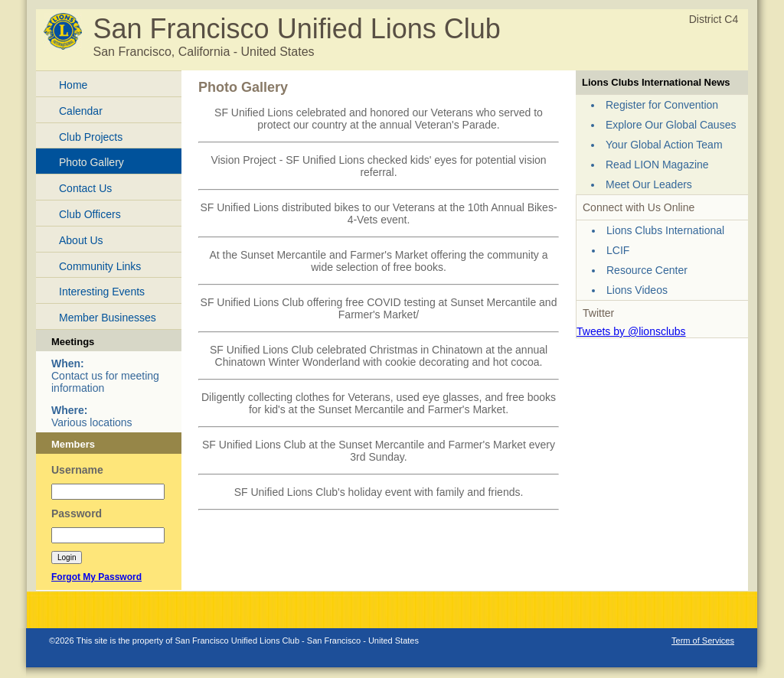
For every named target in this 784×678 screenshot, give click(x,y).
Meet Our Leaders (649, 184)
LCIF (618, 250)
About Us (81, 240)
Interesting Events (102, 292)
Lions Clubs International (665, 230)
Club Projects (91, 137)
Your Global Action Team (664, 145)
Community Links (100, 266)
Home (73, 85)
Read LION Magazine (657, 165)
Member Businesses (108, 318)
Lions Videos (637, 290)
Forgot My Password (96, 577)
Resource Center (647, 270)
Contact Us (85, 188)
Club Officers (90, 214)
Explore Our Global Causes (671, 125)
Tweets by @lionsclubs (631, 331)
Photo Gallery (91, 162)
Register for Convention (662, 105)
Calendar (81, 111)
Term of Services (703, 641)
